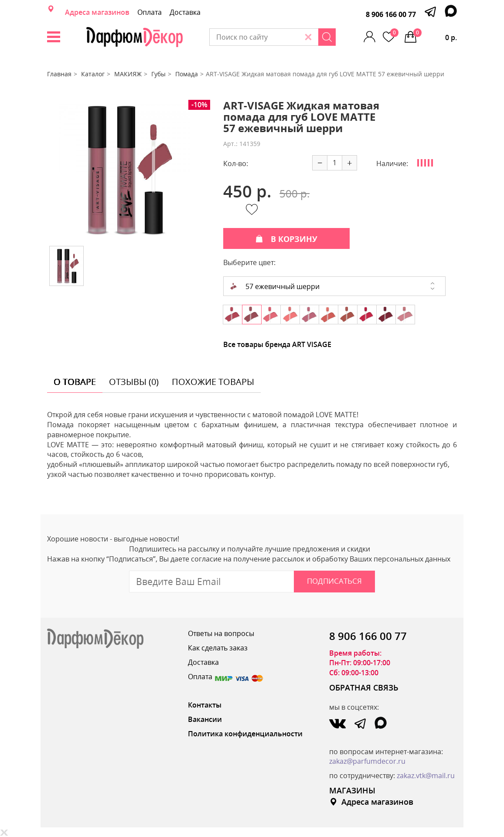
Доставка (185, 12)
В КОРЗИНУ (286, 239)
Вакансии (205, 719)
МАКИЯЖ (128, 74)
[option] (124, 170)
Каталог (93, 74)
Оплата (150, 12)
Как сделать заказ (218, 648)
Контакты (205, 705)
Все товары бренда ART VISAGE (277, 344)
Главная (59, 74)
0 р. (435, 35)
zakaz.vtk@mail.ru (426, 776)
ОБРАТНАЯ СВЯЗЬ (364, 687)
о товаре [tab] (75, 382)
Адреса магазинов (97, 12)
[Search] (327, 37)
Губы (158, 74)
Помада (187, 74)
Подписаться (334, 581)
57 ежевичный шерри (275, 286)
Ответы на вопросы (221, 633)
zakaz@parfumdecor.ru (367, 761)
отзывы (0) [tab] (134, 382)
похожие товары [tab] (213, 382)
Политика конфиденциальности (245, 734)
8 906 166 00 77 (391, 14)
